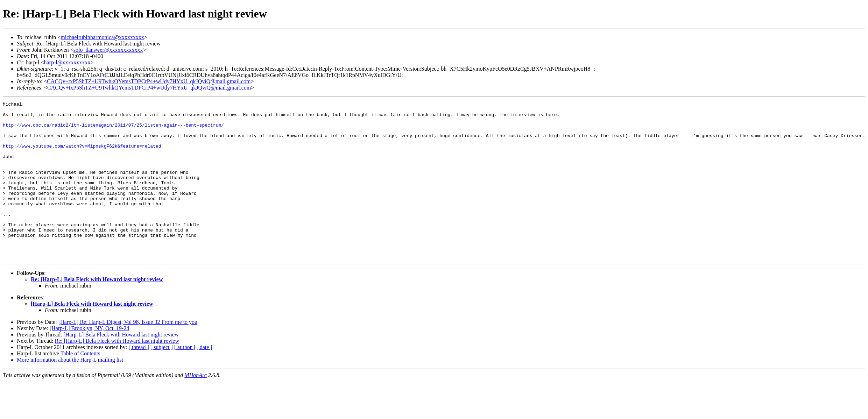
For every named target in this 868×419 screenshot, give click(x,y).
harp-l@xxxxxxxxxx (67, 62)
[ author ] (185, 379)
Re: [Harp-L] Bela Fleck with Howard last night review (97, 311)
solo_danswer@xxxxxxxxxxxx (108, 50)
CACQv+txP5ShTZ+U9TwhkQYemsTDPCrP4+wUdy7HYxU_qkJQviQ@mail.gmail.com (149, 81)
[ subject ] (162, 379)
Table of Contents (80, 385)
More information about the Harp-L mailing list (70, 391)
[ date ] (204, 379)
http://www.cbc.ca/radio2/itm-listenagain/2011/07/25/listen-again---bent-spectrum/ (113, 130)
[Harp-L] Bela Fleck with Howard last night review (92, 335)
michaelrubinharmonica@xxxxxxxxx (102, 37)
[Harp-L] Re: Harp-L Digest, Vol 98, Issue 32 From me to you (128, 353)
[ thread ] (139, 379)
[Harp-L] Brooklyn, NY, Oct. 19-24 (90, 360)
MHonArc (195, 407)
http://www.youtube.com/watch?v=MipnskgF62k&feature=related (82, 155)
